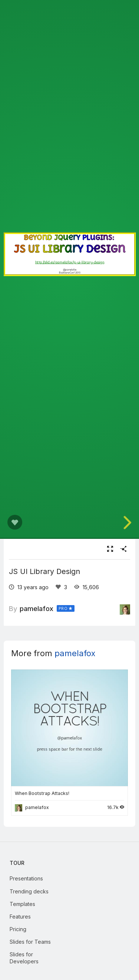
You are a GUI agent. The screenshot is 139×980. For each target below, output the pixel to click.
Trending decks (29, 891)
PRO (63, 608)
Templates (22, 904)
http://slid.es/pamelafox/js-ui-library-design (69, 262)
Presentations (26, 878)
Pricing (18, 929)
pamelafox (37, 608)
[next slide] (130, 523)
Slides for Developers (24, 958)
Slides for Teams (30, 942)
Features (20, 917)
